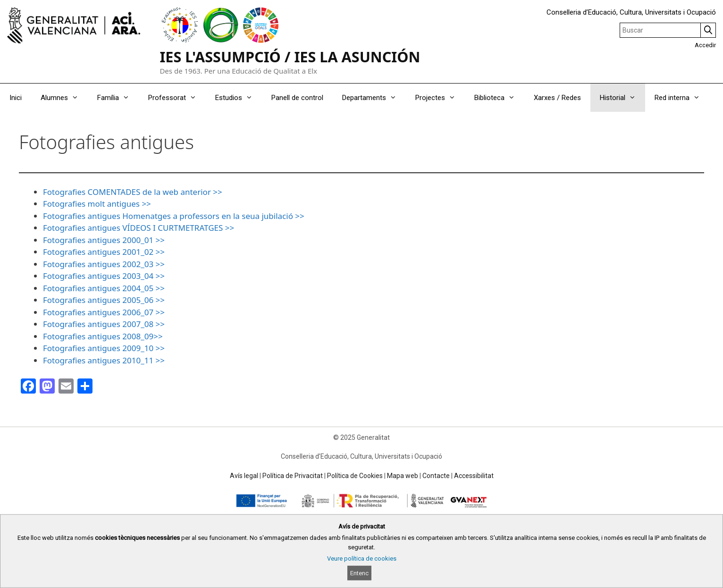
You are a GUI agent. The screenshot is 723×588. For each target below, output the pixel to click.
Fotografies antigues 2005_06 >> (104, 300)
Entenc (359, 573)
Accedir (705, 45)
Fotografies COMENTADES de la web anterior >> (133, 192)
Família (118, 98)
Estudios (239, 98)
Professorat (177, 98)
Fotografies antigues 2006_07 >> (104, 312)
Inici (16, 98)
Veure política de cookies (362, 559)
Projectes (440, 98)
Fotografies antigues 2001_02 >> (104, 252)
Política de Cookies (355, 476)
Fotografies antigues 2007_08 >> (104, 324)
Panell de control (297, 98)
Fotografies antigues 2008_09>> (103, 336)
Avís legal (244, 476)
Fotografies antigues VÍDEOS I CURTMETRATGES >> (139, 228)
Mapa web (403, 476)
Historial (622, 98)
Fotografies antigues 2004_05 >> (104, 288)
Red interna (682, 98)
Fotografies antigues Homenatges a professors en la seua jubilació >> (174, 216)
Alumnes (64, 98)
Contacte (436, 476)
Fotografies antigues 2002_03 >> (104, 264)
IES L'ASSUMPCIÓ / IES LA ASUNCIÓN (290, 57)
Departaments (374, 98)
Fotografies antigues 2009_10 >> (104, 348)
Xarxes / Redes (557, 98)
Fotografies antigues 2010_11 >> (104, 360)
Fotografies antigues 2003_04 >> (104, 276)
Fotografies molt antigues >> (97, 204)
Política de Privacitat (293, 476)
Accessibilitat (474, 476)
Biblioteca (499, 98)
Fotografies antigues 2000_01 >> (104, 240)
